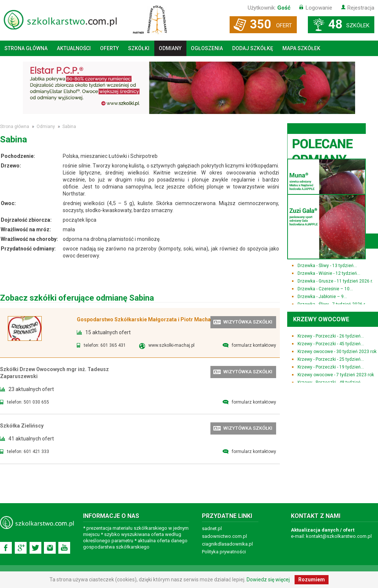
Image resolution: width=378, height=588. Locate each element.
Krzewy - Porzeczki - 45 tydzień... (331, 344)
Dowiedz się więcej (268, 580)
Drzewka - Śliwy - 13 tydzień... (327, 266)
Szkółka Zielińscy (22, 426)
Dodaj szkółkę (253, 48)
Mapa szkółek (301, 48)
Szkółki (139, 48)
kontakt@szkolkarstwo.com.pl (339, 536)
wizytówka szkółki (248, 322)
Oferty (109, 48)
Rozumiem (312, 580)
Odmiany (170, 48)
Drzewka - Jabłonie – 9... (322, 297)
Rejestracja (361, 8)
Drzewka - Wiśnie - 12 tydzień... (329, 273)
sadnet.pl (212, 528)
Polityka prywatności (224, 552)
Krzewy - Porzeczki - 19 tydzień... (331, 367)
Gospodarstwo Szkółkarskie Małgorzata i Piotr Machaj (145, 319)
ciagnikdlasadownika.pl (227, 544)
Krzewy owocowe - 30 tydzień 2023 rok (337, 352)
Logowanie (319, 8)
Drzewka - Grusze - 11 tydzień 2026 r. (335, 281)
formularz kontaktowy (254, 345)
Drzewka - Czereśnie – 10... (325, 289)
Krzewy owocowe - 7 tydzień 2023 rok (336, 375)
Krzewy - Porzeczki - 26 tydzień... (331, 336)
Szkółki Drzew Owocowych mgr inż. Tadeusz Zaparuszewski (54, 373)
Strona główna (26, 48)
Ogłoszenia (207, 48)
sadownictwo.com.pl (224, 536)
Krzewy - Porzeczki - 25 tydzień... (331, 359)
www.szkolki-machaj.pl (171, 345)
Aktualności (74, 48)
